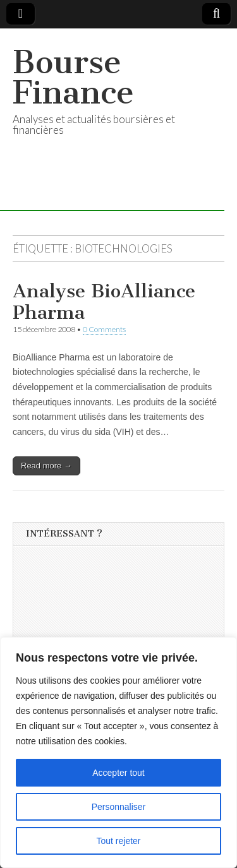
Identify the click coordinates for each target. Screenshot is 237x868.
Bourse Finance (73, 77)
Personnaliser (119, 807)
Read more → (46, 466)
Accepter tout (118, 773)
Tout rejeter (118, 841)
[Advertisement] (121, 633)
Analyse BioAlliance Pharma (104, 302)
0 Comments (104, 329)
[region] (118, 752)
